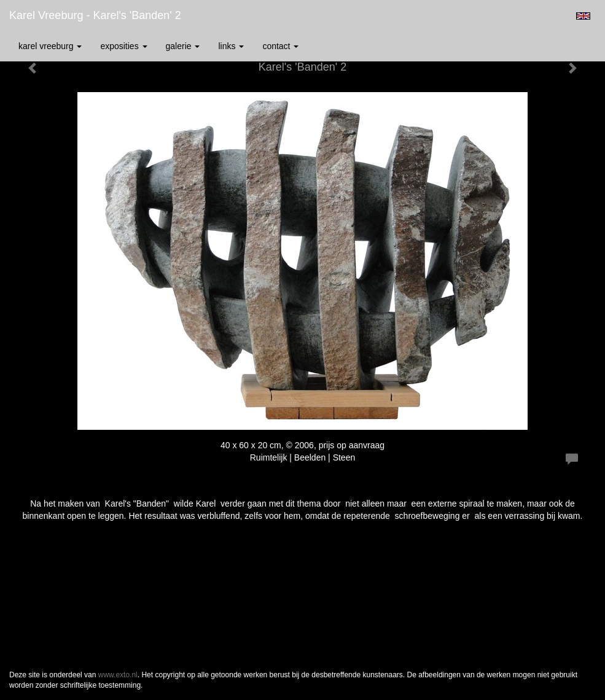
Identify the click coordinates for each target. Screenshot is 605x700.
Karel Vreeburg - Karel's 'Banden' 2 (95, 15)
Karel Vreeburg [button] (50, 46)
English (583, 16)
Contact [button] (280, 46)
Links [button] (231, 46)
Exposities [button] (123, 46)
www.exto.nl (118, 675)
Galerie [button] (183, 46)
